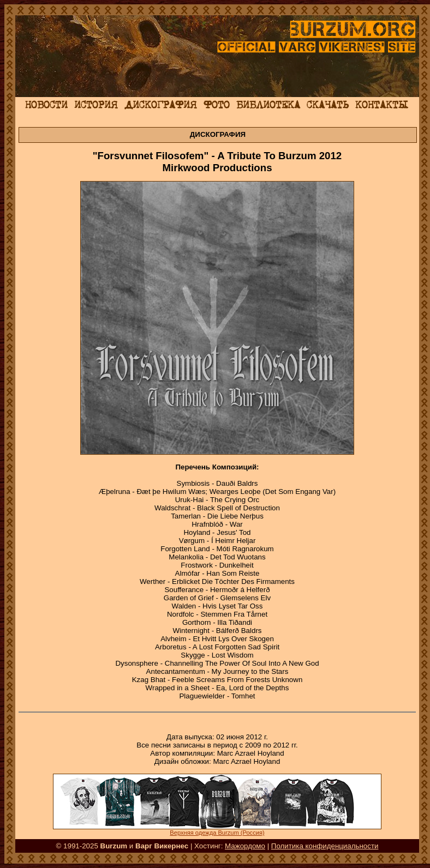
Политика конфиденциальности (325, 846)
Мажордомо (245, 846)
